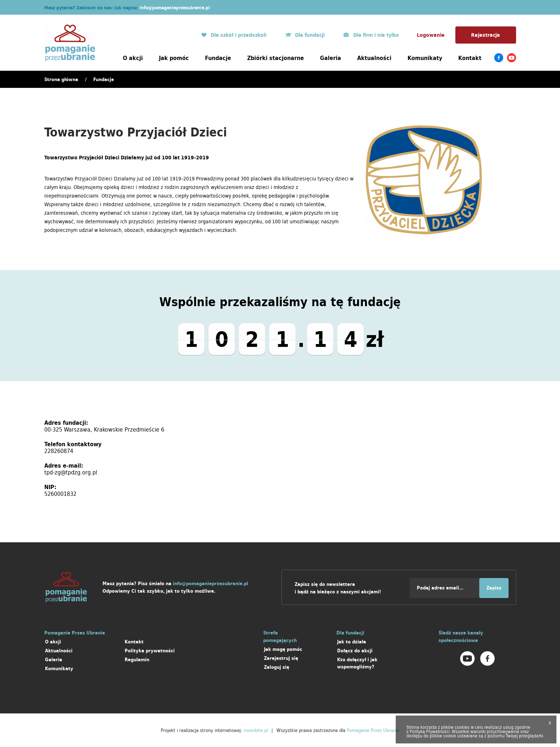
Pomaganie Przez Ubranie (373, 730)
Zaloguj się (277, 667)
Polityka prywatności (150, 651)
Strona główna (61, 79)
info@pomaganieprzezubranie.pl (175, 8)
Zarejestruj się (281, 658)
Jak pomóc (174, 58)
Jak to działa (352, 642)
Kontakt (470, 58)
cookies (462, 727)
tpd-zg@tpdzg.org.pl (71, 472)
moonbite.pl (256, 730)
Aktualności (374, 58)
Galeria (331, 58)
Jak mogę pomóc (283, 649)
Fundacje (218, 58)
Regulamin (137, 660)
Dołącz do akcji (355, 651)
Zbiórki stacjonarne (276, 58)
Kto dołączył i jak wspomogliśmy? (357, 663)
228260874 (59, 451)
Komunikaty (425, 58)
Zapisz (494, 588)
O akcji (133, 58)
